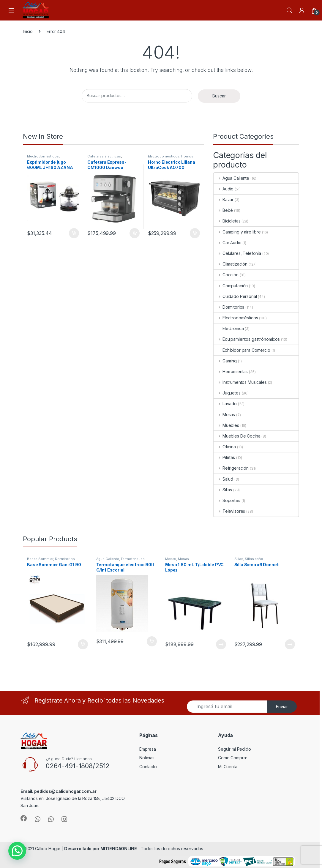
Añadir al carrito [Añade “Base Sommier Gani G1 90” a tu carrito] (83, 644)
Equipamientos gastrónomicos (247, 339)
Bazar (224, 199)
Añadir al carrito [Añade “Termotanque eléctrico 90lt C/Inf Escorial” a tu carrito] (152, 641)
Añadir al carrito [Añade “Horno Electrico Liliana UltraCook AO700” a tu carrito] (195, 233)
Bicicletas (227, 221)
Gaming (225, 361)
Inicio (28, 31)
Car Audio (228, 243)
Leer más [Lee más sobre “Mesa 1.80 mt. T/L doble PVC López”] (221, 644)
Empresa (148, 749)
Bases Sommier (40, 559)
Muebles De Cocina (237, 436)
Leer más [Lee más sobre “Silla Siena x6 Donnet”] (290, 644)
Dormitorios (229, 307)
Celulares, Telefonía (237, 253)
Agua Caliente (231, 178)
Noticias (147, 758)
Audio (224, 189)
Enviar (282, 707)
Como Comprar (233, 758)
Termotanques (132, 559)
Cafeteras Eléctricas (104, 156)
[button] (17, 851)
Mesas (224, 415)
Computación (231, 286)
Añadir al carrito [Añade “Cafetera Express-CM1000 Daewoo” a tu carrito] (135, 233)
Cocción (226, 275)
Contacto (148, 767)
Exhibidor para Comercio (242, 350)
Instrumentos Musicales (240, 382)
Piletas (224, 457)
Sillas (223, 490)
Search (289, 10)
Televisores (229, 511)
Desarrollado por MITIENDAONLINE (101, 849)
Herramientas (231, 371)
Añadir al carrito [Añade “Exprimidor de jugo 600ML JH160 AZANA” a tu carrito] (74, 233)
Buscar (219, 96)
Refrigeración (231, 468)
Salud (223, 479)
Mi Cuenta (228, 767)
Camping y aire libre (237, 232)
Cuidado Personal (235, 296)
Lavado (225, 404)
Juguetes (227, 393)
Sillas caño (254, 559)
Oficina (225, 447)
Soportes (227, 500)
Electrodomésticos (43, 156)
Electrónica (229, 328)
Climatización (231, 264)
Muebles (226, 425)
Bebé (223, 210)
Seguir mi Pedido (235, 749)
